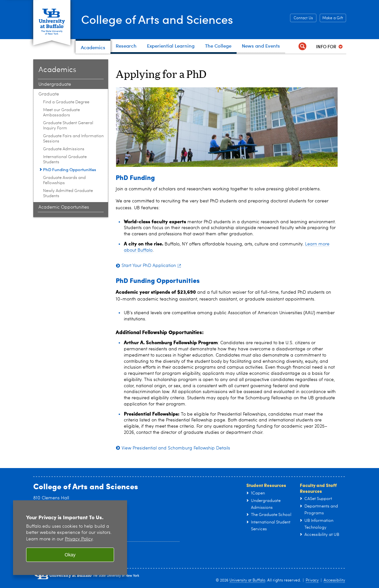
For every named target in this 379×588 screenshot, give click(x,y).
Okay (70, 555)
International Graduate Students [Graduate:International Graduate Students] (65, 160)
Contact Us (303, 18)
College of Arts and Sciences (157, 19)
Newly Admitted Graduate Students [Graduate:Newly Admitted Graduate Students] (68, 193)
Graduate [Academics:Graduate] (49, 94)
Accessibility (334, 581)
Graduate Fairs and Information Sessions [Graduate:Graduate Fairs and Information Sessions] (73, 139)
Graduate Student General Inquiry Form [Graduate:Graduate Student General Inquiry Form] (68, 126)
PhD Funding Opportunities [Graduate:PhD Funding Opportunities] (70, 169)
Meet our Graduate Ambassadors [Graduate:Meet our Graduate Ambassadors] (61, 113)
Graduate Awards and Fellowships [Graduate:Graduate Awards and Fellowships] (64, 180)
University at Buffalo (247, 581)
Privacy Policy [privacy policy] (79, 539)
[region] (70, 538)
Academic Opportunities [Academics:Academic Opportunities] (64, 207)
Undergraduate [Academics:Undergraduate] (55, 84)
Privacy (312, 581)
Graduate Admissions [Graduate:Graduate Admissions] (64, 149)
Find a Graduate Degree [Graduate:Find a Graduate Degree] (66, 102)
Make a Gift (333, 18)
